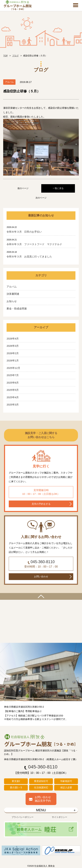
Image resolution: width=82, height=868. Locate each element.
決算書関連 (13, 294)
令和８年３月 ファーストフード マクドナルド (34, 244)
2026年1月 (13, 360)
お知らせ (12, 301)
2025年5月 (13, 390)
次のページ (41, 198)
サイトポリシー (60, 817)
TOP (5, 56)
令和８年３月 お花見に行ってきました (29, 257)
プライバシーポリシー (23, 817)
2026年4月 (13, 339)
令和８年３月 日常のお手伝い (24, 232)
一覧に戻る (58, 188)
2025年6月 (13, 383)
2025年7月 (13, 375)
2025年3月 (13, 405)
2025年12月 (13, 368)
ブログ (15, 56)
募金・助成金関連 (17, 308)
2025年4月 (13, 397)
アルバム (12, 287)
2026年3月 (13, 346)
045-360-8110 (43, 562)
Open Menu (76, 5)
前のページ (23, 188)
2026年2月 (13, 353)
